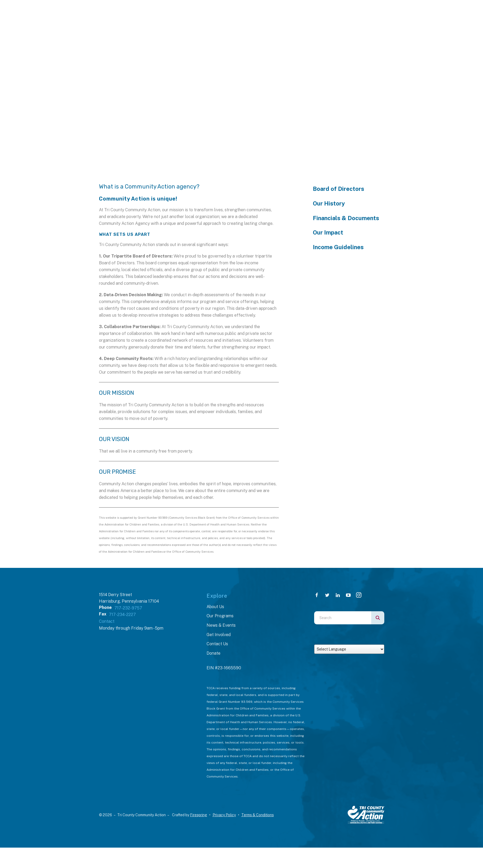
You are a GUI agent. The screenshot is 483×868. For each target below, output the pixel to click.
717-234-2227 (122, 615)
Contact (107, 621)
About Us (215, 607)
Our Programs (220, 616)
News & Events (221, 625)
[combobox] (343, 618)
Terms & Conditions (258, 815)
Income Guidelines (338, 247)
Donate (213, 653)
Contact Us (217, 644)
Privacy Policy (224, 815)
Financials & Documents (346, 218)
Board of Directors (338, 189)
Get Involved (219, 635)
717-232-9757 (128, 608)
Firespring (199, 815)
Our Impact (328, 232)
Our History (329, 203)
